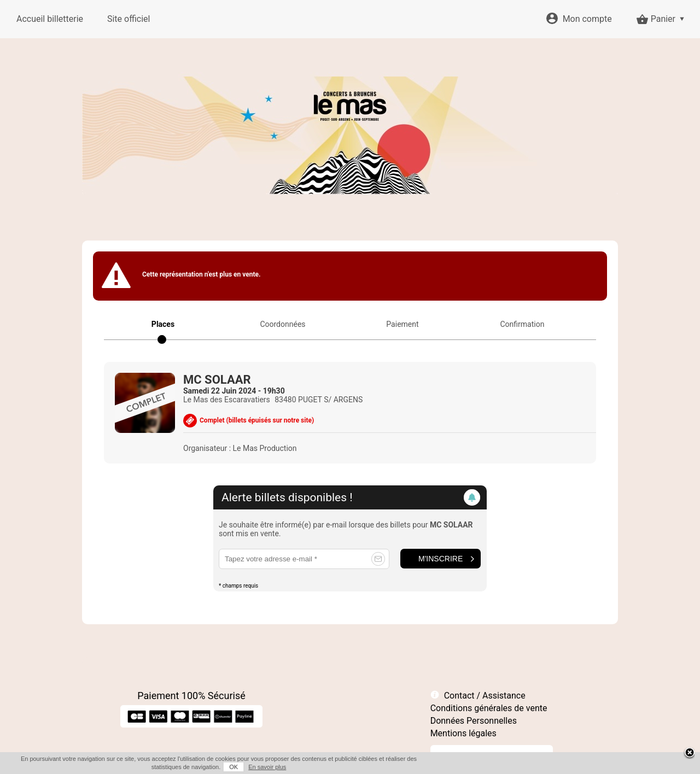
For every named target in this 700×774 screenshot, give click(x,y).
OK (234, 767)
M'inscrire (441, 559)
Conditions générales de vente (489, 708)
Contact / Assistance (485, 696)
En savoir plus (267, 767)
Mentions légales (463, 733)
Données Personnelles (474, 721)
